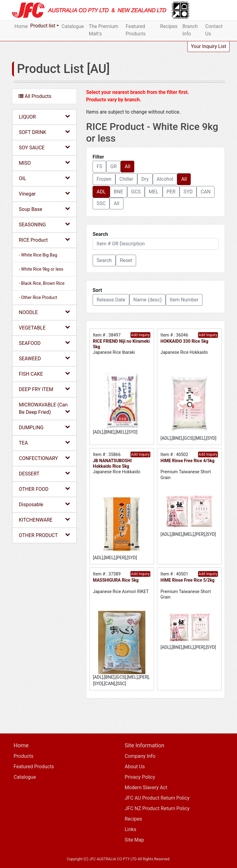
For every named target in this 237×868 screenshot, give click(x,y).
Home (21, 26)
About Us (135, 767)
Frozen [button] (104, 179)
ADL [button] (101, 192)
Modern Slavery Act (146, 787)
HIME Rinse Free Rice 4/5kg (187, 461)
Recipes (169, 26)
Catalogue (73, 26)
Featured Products (135, 30)
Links (131, 829)
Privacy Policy (140, 777)
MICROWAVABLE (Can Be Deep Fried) (44, 408)
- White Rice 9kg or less (41, 269)
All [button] (127, 166)
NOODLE (44, 312)
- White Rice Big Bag (38, 255)
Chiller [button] (126, 179)
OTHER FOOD (44, 489)
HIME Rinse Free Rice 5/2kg (187, 580)
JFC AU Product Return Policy (157, 798)
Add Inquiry (140, 335)
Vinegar (44, 194)
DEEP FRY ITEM (44, 389)
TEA (44, 443)
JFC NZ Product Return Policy (157, 808)
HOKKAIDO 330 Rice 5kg (184, 341)
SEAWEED (44, 358)
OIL (44, 178)
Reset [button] (126, 260)
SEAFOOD (44, 343)
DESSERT (44, 473)
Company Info (140, 756)
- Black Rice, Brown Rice (42, 283)
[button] (104, 260)
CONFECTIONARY (44, 458)
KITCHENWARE (44, 520)
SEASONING (44, 224)
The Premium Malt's (104, 30)
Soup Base (44, 209)
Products (23, 756)
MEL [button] (154, 192)
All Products (35, 96)
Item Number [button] (184, 300)
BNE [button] (118, 192)
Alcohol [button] (165, 179)
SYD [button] (188, 192)
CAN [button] (206, 192)
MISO (44, 163)
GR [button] (113, 166)
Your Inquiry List (208, 46)
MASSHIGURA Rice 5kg (116, 580)
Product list (43, 26)
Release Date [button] (111, 300)
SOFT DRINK (44, 132)
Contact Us (214, 30)
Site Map (134, 840)
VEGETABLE (44, 327)
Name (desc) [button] (148, 300)
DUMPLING (44, 427)
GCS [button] (136, 192)
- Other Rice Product (38, 297)
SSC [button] (101, 203)
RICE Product (44, 240)
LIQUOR (44, 117)
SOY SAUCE (44, 147)
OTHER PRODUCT (44, 535)
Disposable (44, 504)
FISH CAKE (44, 374)
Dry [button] (145, 179)
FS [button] (99, 166)
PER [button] (171, 192)
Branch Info (190, 30)
